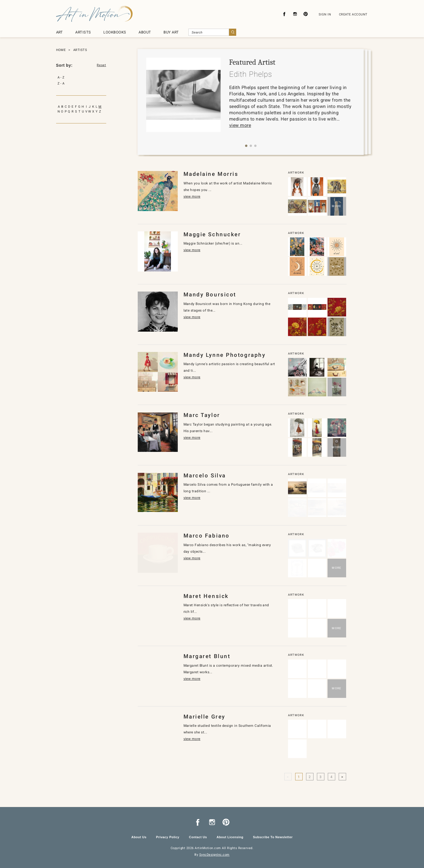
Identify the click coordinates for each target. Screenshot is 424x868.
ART (60, 32)
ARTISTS (83, 32)
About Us (139, 837)
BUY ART (171, 32)
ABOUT (145, 32)
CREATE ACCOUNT (353, 14)
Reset (101, 65)
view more (240, 125)
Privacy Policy (168, 837)
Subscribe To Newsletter (273, 837)
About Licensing (230, 837)
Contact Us (198, 837)
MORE (337, 206)
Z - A (61, 83)
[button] (246, 146)
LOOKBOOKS (115, 32)
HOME (61, 50)
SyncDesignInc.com (214, 855)
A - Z (61, 77)
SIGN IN (325, 14)
